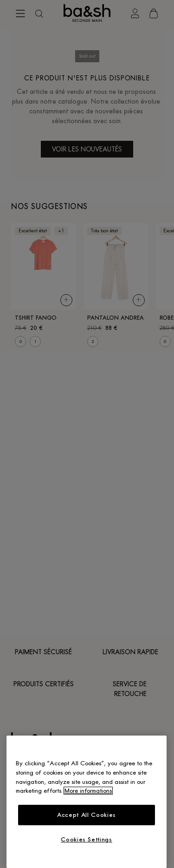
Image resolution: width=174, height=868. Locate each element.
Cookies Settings (87, 839)
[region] (87, 802)
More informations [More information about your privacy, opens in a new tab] (88, 791)
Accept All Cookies (87, 815)
